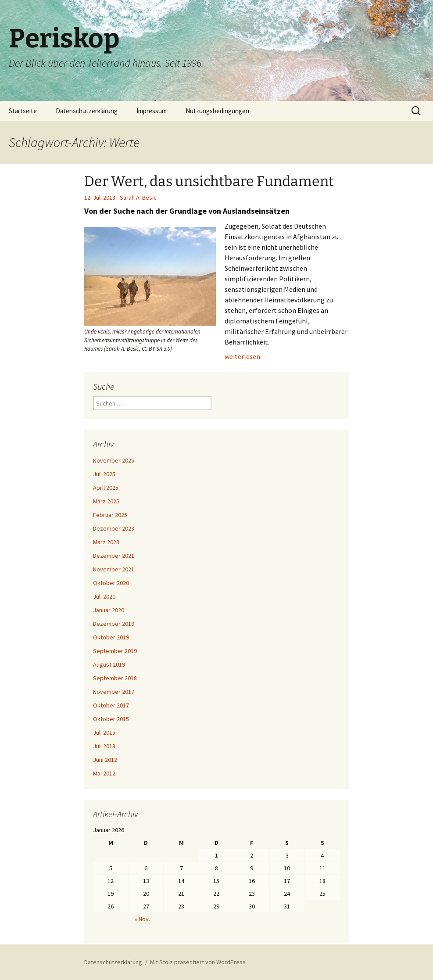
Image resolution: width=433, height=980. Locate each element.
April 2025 (106, 488)
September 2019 (115, 651)
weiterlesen (247, 356)
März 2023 (106, 542)
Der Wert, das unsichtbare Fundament (209, 181)
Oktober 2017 (111, 705)
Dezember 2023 (114, 528)
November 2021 (114, 569)
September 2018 (115, 678)
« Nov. (142, 919)
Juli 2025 (104, 474)
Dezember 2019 (114, 624)
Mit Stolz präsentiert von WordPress (198, 962)
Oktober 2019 (111, 637)
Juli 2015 (104, 732)
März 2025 (106, 501)
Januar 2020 (109, 610)
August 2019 (109, 664)
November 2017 (114, 692)
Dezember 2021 (114, 556)
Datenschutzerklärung (87, 111)
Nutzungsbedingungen (217, 111)
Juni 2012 (105, 760)
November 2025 (114, 460)
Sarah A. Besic (138, 197)
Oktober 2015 (111, 719)
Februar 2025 (110, 515)
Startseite (23, 111)
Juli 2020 (104, 596)
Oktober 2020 (111, 583)
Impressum (152, 111)
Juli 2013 (104, 746)
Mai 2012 (104, 773)
